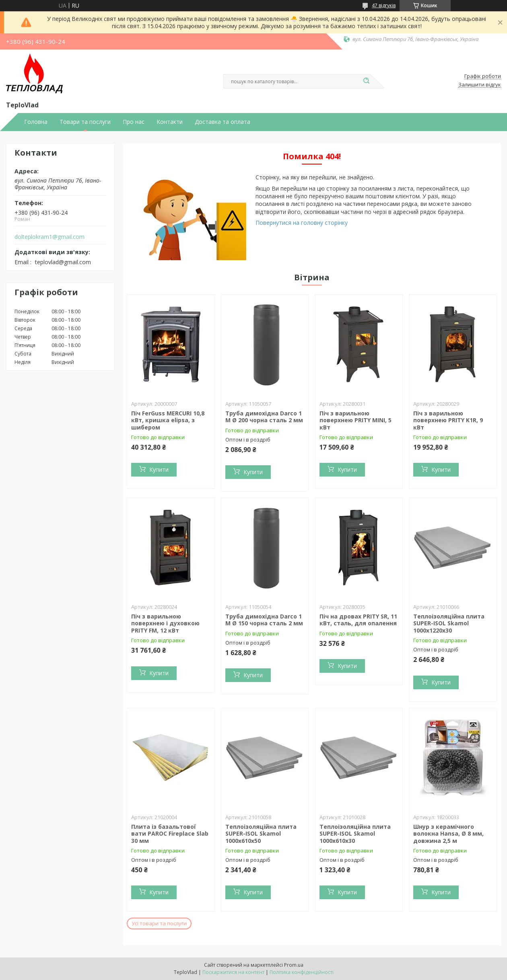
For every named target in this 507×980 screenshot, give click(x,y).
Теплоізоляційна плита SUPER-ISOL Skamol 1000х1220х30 (449, 623)
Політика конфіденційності (302, 972)
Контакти (170, 122)
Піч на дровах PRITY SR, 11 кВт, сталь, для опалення (358, 620)
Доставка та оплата (223, 122)
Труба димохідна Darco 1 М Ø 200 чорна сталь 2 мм (264, 417)
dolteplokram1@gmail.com (49, 237)
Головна (36, 122)
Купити (159, 469)
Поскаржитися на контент (233, 972)
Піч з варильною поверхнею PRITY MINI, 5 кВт (356, 420)
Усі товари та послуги (159, 923)
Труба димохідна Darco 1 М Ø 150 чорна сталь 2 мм (264, 620)
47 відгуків (384, 5)
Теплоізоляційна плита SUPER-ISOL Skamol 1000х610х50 (261, 834)
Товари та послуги (85, 122)
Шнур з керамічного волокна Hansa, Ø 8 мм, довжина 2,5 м (448, 834)
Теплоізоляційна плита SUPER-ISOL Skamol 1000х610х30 (355, 834)
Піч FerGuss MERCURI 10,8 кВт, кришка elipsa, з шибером (168, 420)
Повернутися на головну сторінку (302, 223)
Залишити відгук (480, 85)
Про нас (134, 122)
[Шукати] (366, 81)
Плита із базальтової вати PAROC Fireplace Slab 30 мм (170, 834)
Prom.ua (294, 965)
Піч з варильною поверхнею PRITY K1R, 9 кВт (448, 420)
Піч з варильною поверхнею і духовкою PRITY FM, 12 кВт (165, 623)
